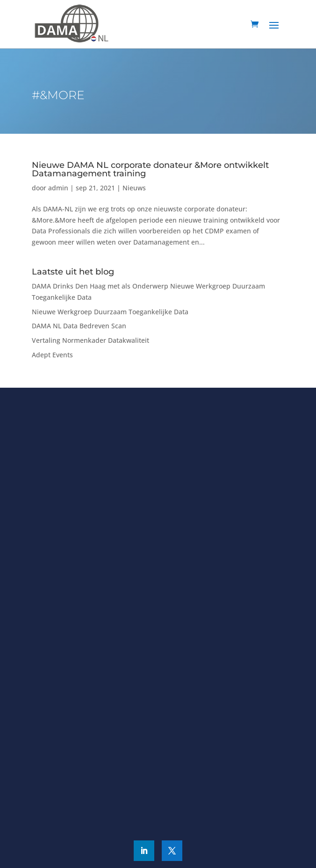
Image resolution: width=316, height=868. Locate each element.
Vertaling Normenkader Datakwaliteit (90, 340)
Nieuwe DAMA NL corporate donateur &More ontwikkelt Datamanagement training (150, 169)
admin (58, 188)
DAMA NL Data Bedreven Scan (79, 326)
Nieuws (134, 188)
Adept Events (52, 355)
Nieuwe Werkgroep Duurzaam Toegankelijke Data (110, 312)
